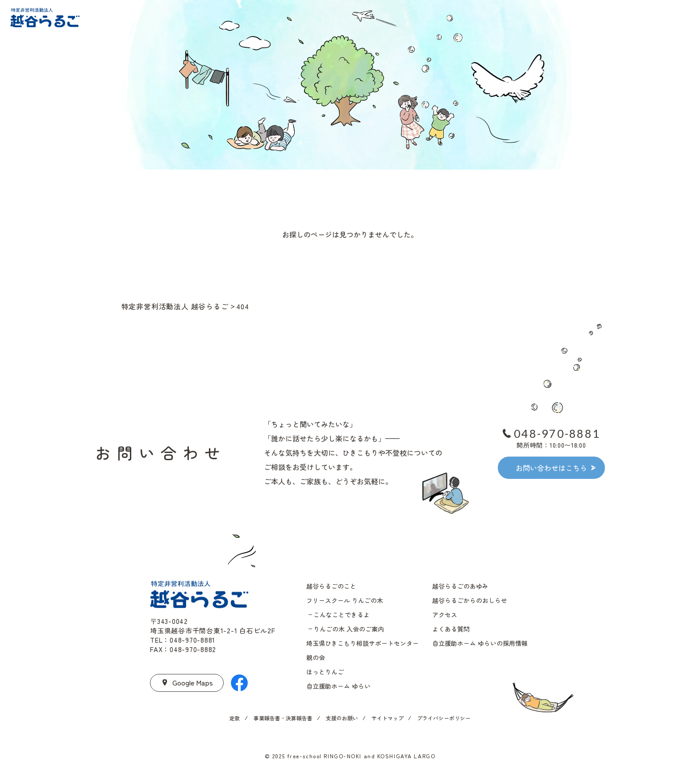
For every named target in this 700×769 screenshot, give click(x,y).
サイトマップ (387, 718)
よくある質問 (451, 629)
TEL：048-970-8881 (183, 640)
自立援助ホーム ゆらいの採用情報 (480, 643)
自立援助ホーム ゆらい (338, 686)
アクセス (445, 615)
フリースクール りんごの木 (345, 600)
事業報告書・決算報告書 (283, 718)
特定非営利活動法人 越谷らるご (175, 306)
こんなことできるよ (342, 615)
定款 (235, 718)
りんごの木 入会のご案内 (349, 629)
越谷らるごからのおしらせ (470, 600)
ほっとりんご (325, 672)
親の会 (316, 657)
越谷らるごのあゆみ (460, 586)
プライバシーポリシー (444, 718)
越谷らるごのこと (331, 586)
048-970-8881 (557, 433)
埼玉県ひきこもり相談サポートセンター (362, 643)
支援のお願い (342, 718)
